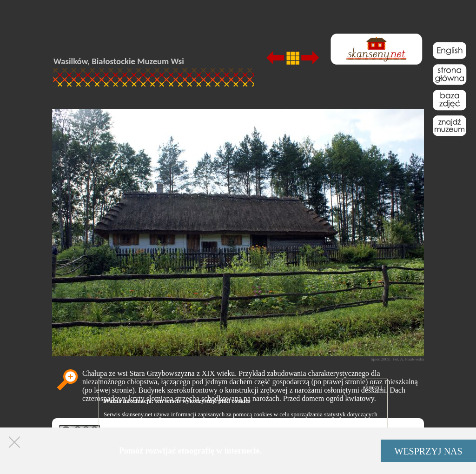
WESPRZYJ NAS (429, 451)
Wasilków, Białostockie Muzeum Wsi (119, 61)
